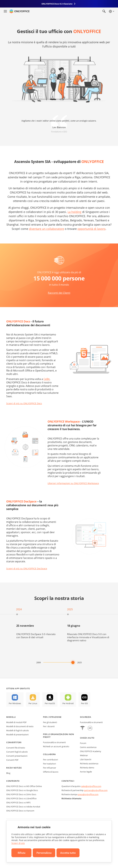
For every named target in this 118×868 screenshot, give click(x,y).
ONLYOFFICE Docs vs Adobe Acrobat (23, 807)
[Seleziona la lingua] (111, 11)
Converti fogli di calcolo (17, 752)
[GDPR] (90, 728)
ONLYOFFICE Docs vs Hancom (20, 811)
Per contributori (50, 760)
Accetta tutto (68, 853)
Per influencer (50, 768)
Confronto (13, 781)
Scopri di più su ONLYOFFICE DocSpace (27, 569)
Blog (8, 773)
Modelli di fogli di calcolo (18, 730)
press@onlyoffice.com (88, 794)
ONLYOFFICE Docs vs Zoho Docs (21, 794)
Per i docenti (49, 726)
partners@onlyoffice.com (96, 790)
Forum (83, 743)
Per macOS (50, 703)
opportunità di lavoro (91, 229)
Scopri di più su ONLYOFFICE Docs (24, 403)
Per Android (68, 703)
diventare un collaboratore (46, 229)
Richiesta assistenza (89, 763)
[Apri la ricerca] (104, 11)
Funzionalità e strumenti (54, 742)
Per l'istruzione (52, 717)
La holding (74, 212)
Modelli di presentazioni (17, 735)
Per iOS (84, 703)
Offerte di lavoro (51, 772)
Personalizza (44, 853)
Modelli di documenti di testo (20, 726)
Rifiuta (22, 853)
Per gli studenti (50, 722)
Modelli (11, 717)
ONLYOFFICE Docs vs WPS (18, 803)
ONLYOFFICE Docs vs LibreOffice (21, 798)
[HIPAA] (82, 728)
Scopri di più (18, 843)
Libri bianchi (86, 759)
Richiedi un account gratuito (56, 746)
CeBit (47, 379)
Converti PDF (12, 760)
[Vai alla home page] (19, 11)
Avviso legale (86, 772)
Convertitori (14, 742)
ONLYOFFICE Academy (91, 751)
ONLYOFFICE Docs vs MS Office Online (24, 786)
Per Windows (15, 703)
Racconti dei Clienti (59, 293)
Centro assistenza (88, 747)
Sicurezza (86, 717)
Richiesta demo (87, 768)
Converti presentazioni (17, 756)
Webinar (84, 755)
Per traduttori (49, 764)
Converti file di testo (16, 748)
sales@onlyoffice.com (91, 786)
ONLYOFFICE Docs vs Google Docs (22, 790)
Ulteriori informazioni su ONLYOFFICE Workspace (73, 483)
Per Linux (33, 703)
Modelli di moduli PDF (16, 722)
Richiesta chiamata (71, 798)
